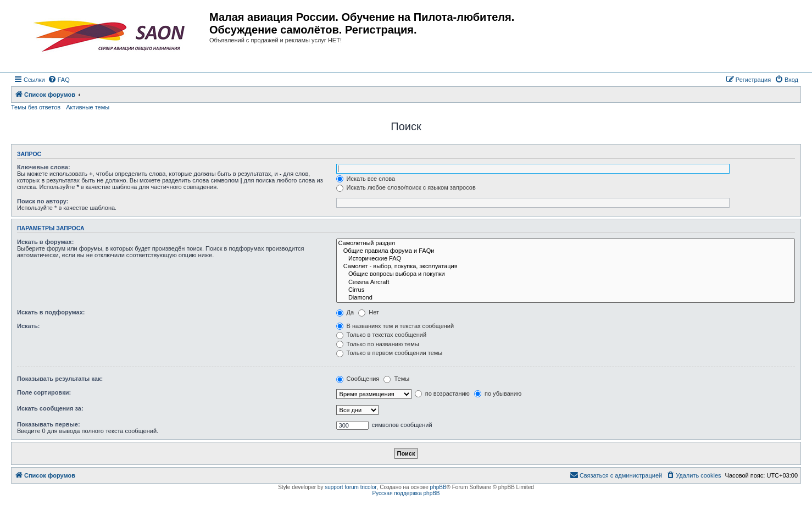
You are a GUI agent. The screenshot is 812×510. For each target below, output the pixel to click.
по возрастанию (442, 393)
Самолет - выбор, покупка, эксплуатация (566, 267)
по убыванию (498, 393)
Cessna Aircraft (566, 282)
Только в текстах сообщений (382, 335)
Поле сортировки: (44, 392)
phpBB (438, 487)
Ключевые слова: (44, 167)
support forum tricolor (351, 487)
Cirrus (566, 290)
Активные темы (88, 107)
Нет (369, 312)
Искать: (28, 326)
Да (345, 312)
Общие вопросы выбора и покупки (566, 274)
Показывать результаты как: (60, 379)
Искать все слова (366, 179)
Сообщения (358, 379)
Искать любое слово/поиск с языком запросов (406, 187)
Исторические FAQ (566, 259)
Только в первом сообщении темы (390, 353)
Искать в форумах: (45, 242)
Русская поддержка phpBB (406, 493)
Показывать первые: (49, 424)
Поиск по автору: (43, 201)
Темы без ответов (36, 107)
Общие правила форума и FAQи (566, 251)
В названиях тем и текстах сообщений (395, 326)
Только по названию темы (378, 344)
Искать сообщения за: (50, 408)
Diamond (566, 298)
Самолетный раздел (566, 243)
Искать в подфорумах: (51, 312)
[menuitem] (59, 80)
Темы (396, 379)
